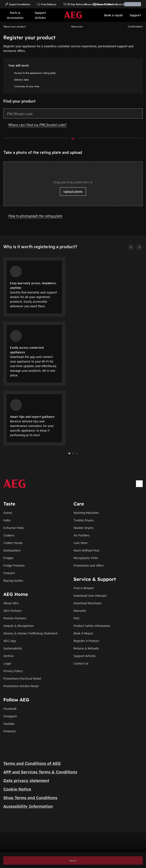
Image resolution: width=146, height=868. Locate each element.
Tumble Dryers (84, 520)
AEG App (10, 641)
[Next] (139, 247)
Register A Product (86, 641)
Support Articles (85, 656)
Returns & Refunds (86, 648)
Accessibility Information (28, 806)
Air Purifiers (82, 535)
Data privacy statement (26, 781)
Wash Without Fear (86, 550)
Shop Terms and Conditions (30, 798)
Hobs (7, 520)
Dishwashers (12, 550)
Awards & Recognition (18, 626)
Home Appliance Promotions (99, 4)
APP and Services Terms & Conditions (40, 772)
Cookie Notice (17, 789)
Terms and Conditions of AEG (32, 763)
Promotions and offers (89, 565)
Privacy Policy (13, 671)
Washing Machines (86, 512)
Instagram (10, 716)
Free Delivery (47, 4)
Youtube (9, 723)
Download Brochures (88, 603)
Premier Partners (15, 618)
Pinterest (10, 731)
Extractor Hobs (14, 528)
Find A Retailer (84, 588)
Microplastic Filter (86, 558)
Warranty (80, 610)
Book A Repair (83, 633)
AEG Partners (13, 610)
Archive (9, 656)
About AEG (11, 603)
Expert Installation (18, 4)
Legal (7, 663)
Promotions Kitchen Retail (21, 686)
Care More (81, 543)
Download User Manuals (90, 595)
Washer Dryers (84, 528)
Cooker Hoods (13, 543)
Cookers (9, 535)
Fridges (8, 558)
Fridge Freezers (14, 565)
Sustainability (13, 648)
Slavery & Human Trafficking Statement (30, 633)
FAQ (76, 618)
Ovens (8, 512)
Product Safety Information (92, 626)
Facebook (10, 708)
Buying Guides (13, 580)
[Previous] (131, 247)
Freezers (9, 573)
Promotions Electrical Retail (22, 678)
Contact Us (81, 663)
